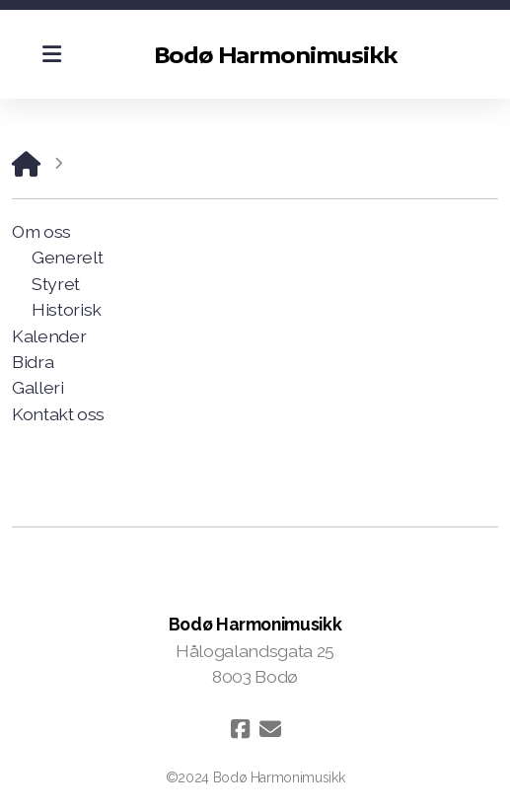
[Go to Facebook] (241, 729)
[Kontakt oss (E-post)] (270, 729)
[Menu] (51, 54)
